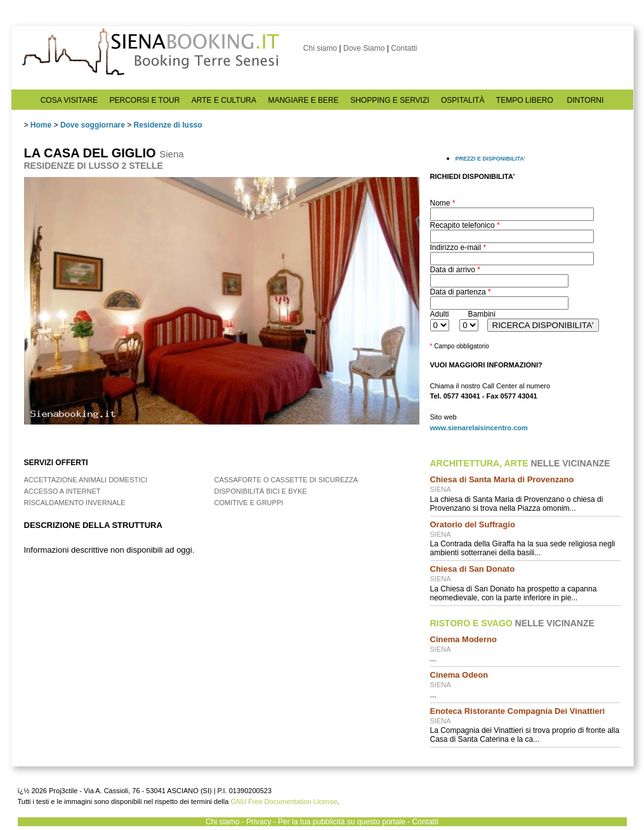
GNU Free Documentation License (284, 801)
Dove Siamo (364, 48)
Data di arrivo (455, 270)
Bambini (482, 314)
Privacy (259, 822)
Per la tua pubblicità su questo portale (342, 822)
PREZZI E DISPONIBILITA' (490, 159)
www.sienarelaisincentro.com (479, 428)
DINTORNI (586, 100)
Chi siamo (320, 48)
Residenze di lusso (168, 125)
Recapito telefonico (465, 225)
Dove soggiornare (93, 125)
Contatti (404, 48)
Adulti (440, 314)
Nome (443, 203)
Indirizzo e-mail (458, 247)
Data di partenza (461, 292)
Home (41, 125)
